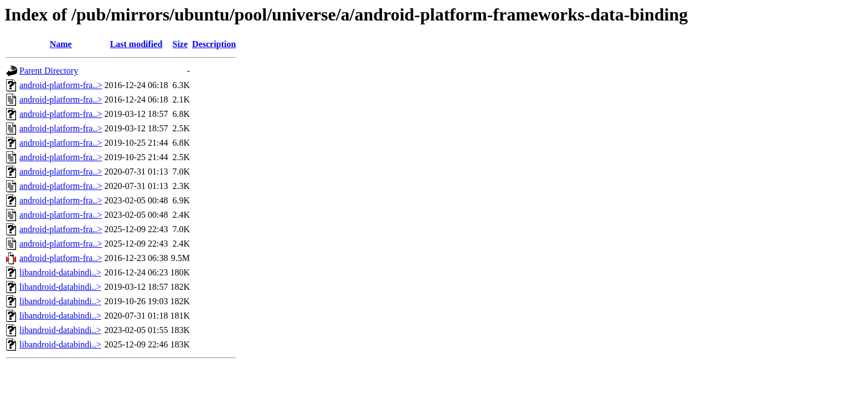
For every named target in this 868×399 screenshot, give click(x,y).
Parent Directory (49, 71)
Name (61, 44)
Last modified (136, 44)
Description (214, 44)
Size (180, 44)
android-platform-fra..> (61, 85)
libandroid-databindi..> (60, 272)
